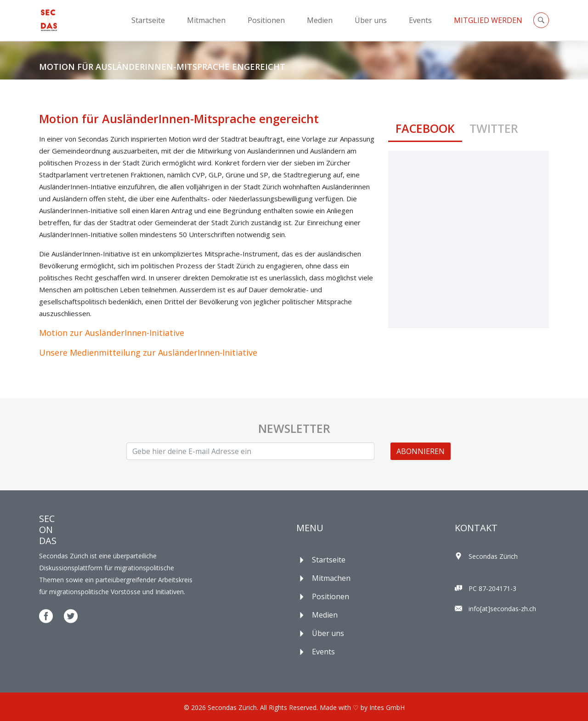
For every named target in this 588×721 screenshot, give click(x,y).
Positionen (266, 20)
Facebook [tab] (425, 128)
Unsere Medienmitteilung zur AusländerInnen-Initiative (148, 352)
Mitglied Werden (488, 20)
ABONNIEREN (421, 451)
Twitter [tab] (494, 128)
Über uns (371, 20)
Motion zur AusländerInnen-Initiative (112, 333)
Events (420, 20)
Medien (320, 20)
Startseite (148, 20)
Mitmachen (206, 20)
